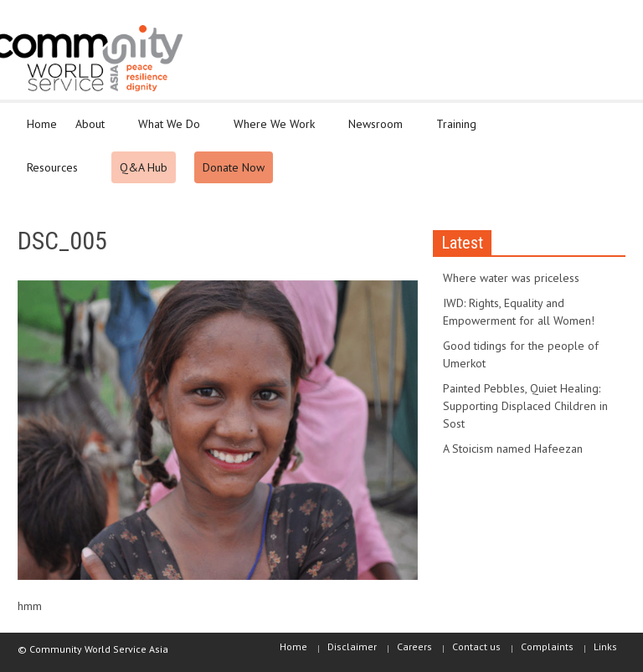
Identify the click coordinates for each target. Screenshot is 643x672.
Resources (55, 175)
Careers (414, 646)
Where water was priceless (511, 278)
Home (42, 124)
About (93, 131)
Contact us (476, 646)
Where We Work (277, 131)
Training (459, 131)
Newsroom (378, 131)
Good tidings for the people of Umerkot (521, 354)
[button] (609, 123)
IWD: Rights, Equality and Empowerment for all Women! (519, 312)
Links (605, 646)
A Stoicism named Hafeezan (513, 449)
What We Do (172, 131)
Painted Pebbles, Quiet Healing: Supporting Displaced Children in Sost (525, 406)
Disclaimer (352, 646)
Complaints (547, 646)
